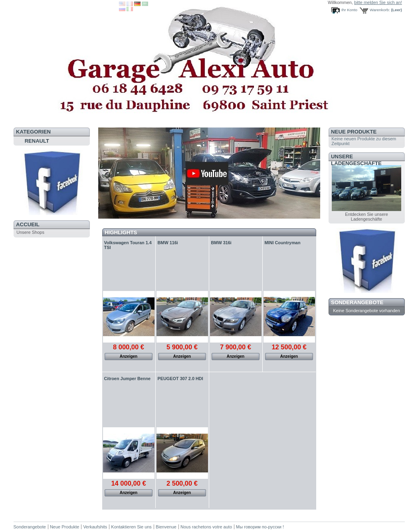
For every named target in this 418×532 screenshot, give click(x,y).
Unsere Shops (30, 232)
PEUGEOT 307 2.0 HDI (180, 379)
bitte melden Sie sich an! (378, 2)
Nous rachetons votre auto (207, 527)
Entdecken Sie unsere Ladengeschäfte (366, 217)
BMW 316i (221, 243)
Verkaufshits (95, 527)
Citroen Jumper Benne (128, 379)
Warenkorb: (380, 10)
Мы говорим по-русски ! (260, 527)
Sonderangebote (357, 302)
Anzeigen (129, 356)
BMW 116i (168, 243)
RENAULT (37, 141)
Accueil (28, 224)
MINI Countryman (283, 243)
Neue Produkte (354, 132)
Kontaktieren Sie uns (131, 527)
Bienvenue (166, 527)
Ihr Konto (349, 10)
